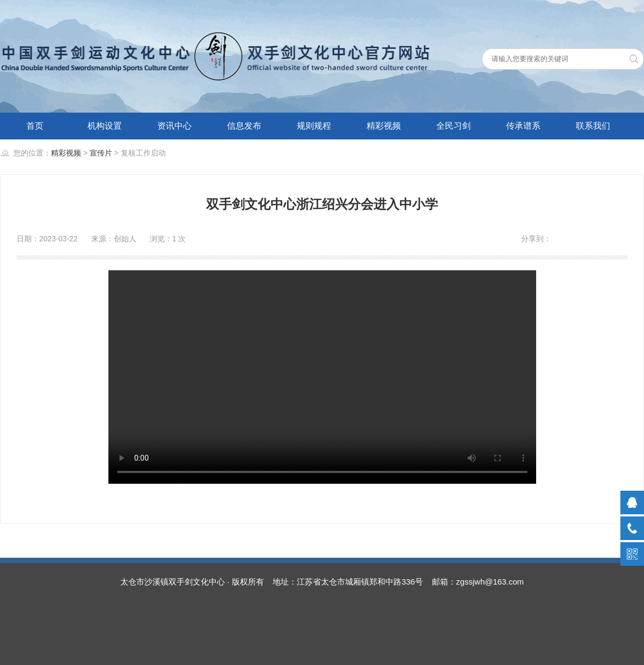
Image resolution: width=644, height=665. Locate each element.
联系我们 (593, 126)
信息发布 (244, 126)
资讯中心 (174, 126)
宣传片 (101, 153)
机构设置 (105, 126)
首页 (35, 126)
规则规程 (314, 126)
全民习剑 (453, 126)
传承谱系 (523, 126)
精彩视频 (384, 126)
